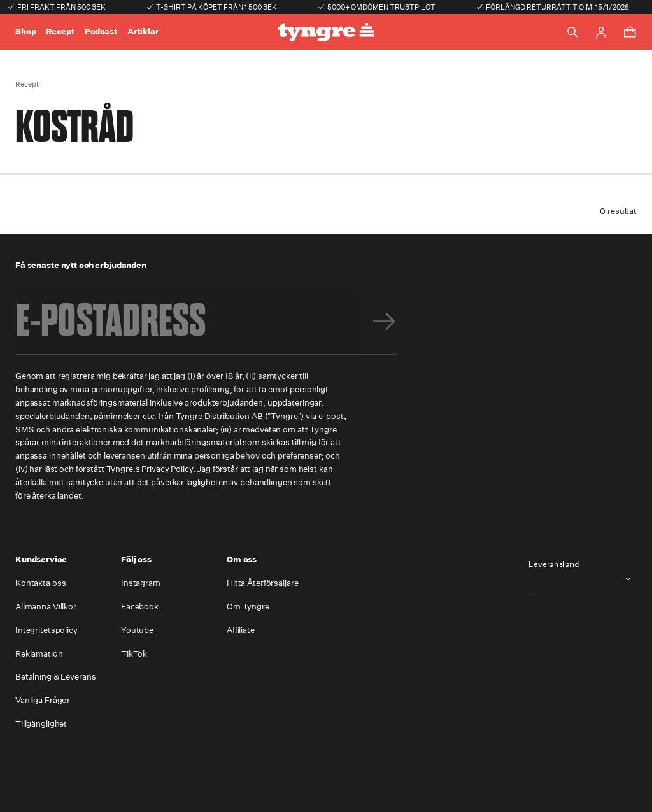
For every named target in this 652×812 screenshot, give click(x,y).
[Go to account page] (601, 32)
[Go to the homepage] (326, 32)
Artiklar (143, 32)
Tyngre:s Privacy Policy (150, 469)
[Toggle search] (572, 32)
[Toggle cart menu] (630, 32)
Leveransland (554, 564)
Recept (60, 32)
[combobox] (583, 579)
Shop (25, 32)
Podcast (101, 32)
